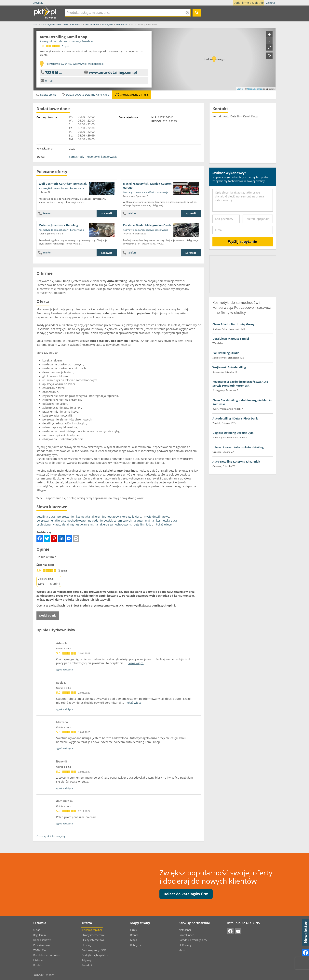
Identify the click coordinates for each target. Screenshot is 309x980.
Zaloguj (270, 3)
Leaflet (240, 89)
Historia (38, 960)
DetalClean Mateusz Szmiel (231, 339)
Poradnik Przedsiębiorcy (193, 940)
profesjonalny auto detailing (55, 524)
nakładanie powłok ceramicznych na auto (115, 520)
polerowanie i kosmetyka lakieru (79, 517)
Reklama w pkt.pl (92, 930)
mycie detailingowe (157, 517)
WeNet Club (40, 950)
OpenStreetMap (255, 89)
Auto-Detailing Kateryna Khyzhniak (236, 461)
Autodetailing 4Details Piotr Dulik (235, 418)
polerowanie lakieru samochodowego (61, 520)
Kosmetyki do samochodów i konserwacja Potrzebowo (67, 41)
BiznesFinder (186, 935)
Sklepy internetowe (93, 940)
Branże (134, 935)
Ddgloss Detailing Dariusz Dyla (233, 433)
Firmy (134, 930)
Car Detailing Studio (226, 353)
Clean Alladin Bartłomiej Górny (233, 324)
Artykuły (38, 3)
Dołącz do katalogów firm (186, 894)
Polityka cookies (43, 945)
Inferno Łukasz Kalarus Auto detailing (238, 447)
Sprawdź (107, 213)
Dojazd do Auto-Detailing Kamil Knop (86, 95)
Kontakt (38, 965)
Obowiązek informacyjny (51, 836)
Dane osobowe (42, 940)
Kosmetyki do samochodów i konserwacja (61, 188)
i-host (182, 950)
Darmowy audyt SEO (94, 950)
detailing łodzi (143, 524)
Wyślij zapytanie (243, 242)
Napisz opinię (46, 95)
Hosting (86, 945)
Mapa (134, 940)
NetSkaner (185, 930)
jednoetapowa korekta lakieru (122, 517)
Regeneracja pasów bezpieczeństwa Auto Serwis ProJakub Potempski (240, 384)
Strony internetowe (93, 935)
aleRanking (185, 945)
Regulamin (40, 935)
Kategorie (136, 945)
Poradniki (87, 965)
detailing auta (46, 517)
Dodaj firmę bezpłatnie (250, 3)
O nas (37, 930)
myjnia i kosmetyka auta (161, 520)
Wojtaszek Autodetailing (229, 367)
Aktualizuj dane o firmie (131, 95)
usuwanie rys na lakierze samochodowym (104, 524)
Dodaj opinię (48, 615)
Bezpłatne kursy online (47, 955)
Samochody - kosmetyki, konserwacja (93, 157)
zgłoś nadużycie (65, 670)
